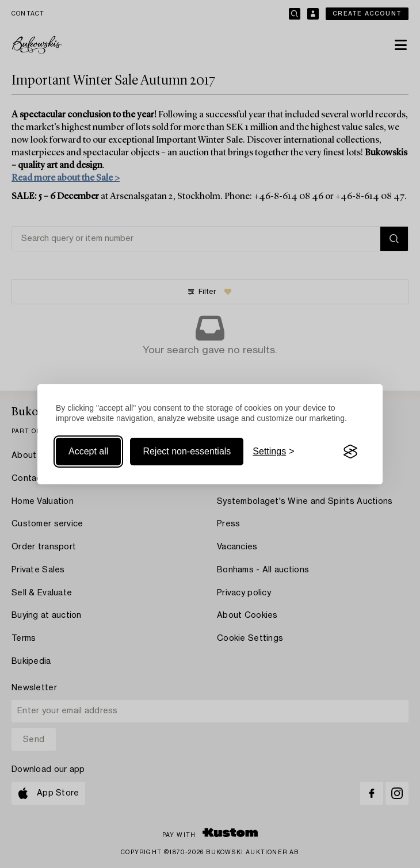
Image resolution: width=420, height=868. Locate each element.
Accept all (88, 451)
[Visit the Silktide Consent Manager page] (350, 452)
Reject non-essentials (187, 451)
